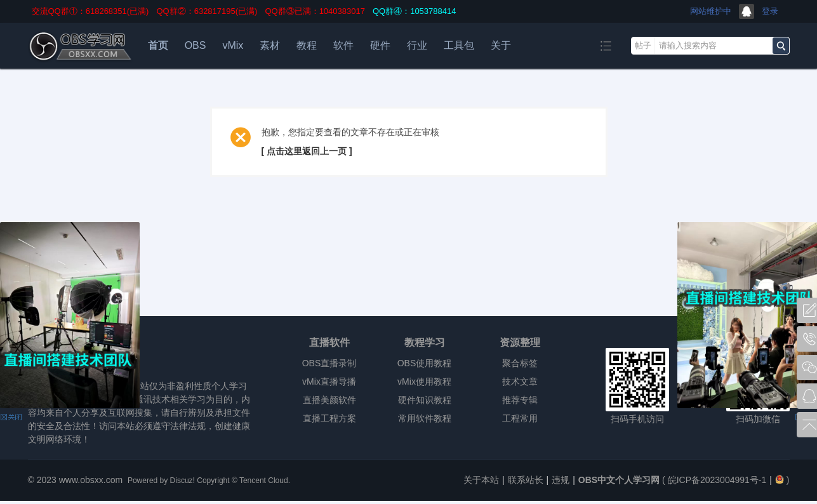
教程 (307, 45)
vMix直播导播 (329, 381)
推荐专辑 (520, 400)
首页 (158, 45)
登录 (770, 11)
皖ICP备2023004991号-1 (717, 480)
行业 (417, 45)
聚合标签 (520, 363)
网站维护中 (711, 11)
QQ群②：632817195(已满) (207, 11)
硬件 (380, 45)
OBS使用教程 (425, 363)
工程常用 (520, 418)
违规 (561, 480)
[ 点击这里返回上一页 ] (307, 151)
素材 (270, 45)
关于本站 (481, 480)
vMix (233, 45)
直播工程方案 (329, 418)
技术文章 (520, 381)
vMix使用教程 (424, 381)
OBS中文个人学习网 (619, 480)
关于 (501, 45)
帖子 (643, 45)
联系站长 (526, 480)
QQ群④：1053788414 (415, 11)
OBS (196, 45)
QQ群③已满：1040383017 (315, 11)
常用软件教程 (425, 418)
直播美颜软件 (329, 400)
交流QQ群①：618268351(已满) (90, 11)
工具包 (459, 45)
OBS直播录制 (329, 363)
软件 (343, 45)
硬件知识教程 (425, 400)
